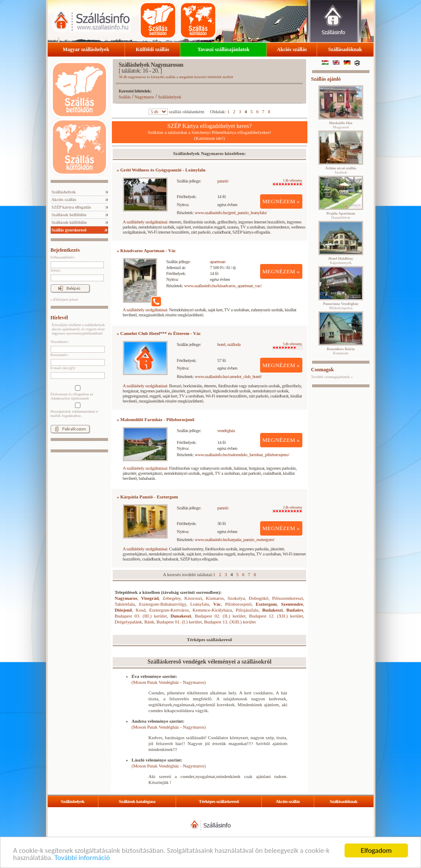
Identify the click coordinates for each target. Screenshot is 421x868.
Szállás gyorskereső (69, 230)
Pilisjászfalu (247, 610)
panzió (223, 181)
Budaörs (295, 610)
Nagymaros (144, 97)
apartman (218, 261)
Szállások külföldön (69, 222)
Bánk (149, 622)
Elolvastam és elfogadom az (77, 393)
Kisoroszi (193, 598)
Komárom (341, 351)
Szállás (125, 97)
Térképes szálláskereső (219, 801)
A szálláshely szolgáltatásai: (145, 222)
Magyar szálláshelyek (86, 49)
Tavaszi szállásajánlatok (224, 49)
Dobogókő (258, 598)
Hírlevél (59, 318)
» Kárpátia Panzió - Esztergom (148, 497)
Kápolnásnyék (341, 261)
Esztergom (266, 604)
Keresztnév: (60, 355)
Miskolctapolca (341, 306)
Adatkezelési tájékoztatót (70, 398)
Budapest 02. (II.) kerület (220, 616)
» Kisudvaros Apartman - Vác (147, 250)
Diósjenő (124, 610)
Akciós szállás (292, 49)
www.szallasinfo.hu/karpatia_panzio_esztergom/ (235, 539)
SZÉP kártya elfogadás (71, 207)
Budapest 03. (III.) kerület (141, 616)
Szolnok (341, 170)
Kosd (140, 610)
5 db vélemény (287, 346)
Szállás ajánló (326, 79)
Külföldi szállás (153, 49)
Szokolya (236, 598)
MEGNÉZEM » (281, 201)
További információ (82, 858)
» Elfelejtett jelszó (64, 299)
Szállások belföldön (69, 215)
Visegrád (150, 598)
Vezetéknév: (60, 342)
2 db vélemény (287, 509)
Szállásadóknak (345, 49)
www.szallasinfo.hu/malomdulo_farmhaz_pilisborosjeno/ (242, 454)
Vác (217, 604)
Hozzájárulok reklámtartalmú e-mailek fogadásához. (77, 410)
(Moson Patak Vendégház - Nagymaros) (169, 682)
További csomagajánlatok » (332, 377)
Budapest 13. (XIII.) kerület (230, 622)
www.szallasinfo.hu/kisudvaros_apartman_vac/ (223, 286)
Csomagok (323, 370)
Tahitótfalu (125, 604)
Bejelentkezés (65, 250)
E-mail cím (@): (63, 368)
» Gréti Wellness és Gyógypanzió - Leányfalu (161, 170)
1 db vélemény (287, 182)
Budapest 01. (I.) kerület (179, 622)
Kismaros (215, 598)
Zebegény (172, 598)
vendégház (226, 430)
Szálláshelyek (63, 192)
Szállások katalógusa (137, 801)
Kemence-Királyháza (212, 610)
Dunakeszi (181, 616)
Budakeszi (272, 610)
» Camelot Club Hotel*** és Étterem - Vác (159, 333)
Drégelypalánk (129, 622)
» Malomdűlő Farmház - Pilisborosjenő (156, 419)
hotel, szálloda (229, 344)
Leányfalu (200, 604)
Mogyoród (341, 125)
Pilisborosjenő (238, 604)
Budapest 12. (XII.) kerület (276, 616)
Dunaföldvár (341, 215)
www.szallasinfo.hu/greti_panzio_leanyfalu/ (231, 212)
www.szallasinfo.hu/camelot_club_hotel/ (228, 376)
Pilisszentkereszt (287, 598)
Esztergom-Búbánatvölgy (163, 604)
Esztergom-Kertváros (169, 610)
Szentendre (292, 604)
